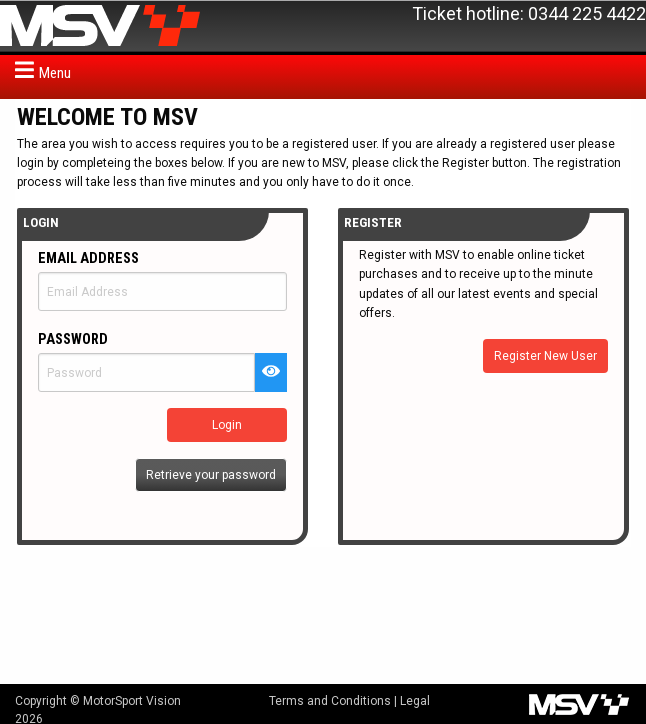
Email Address (88, 258)
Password (73, 339)
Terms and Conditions (330, 701)
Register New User (545, 356)
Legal (415, 701)
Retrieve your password (211, 475)
